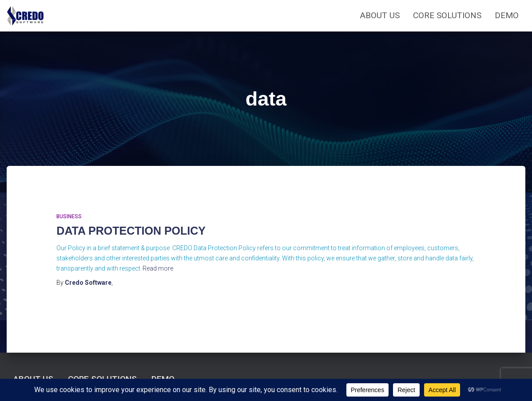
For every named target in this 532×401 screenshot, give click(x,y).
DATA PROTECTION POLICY (131, 231)
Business (69, 216)
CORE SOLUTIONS (447, 15)
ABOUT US (380, 15)
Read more (158, 268)
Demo (507, 15)
